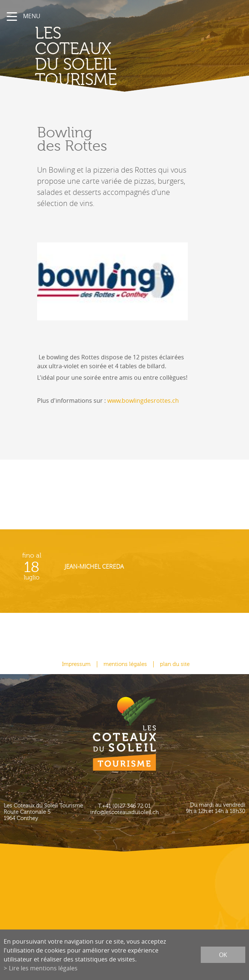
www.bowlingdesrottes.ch (143, 401)
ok (223, 955)
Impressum (76, 664)
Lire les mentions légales (43, 968)
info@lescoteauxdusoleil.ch (124, 812)
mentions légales (125, 664)
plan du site (175, 664)
